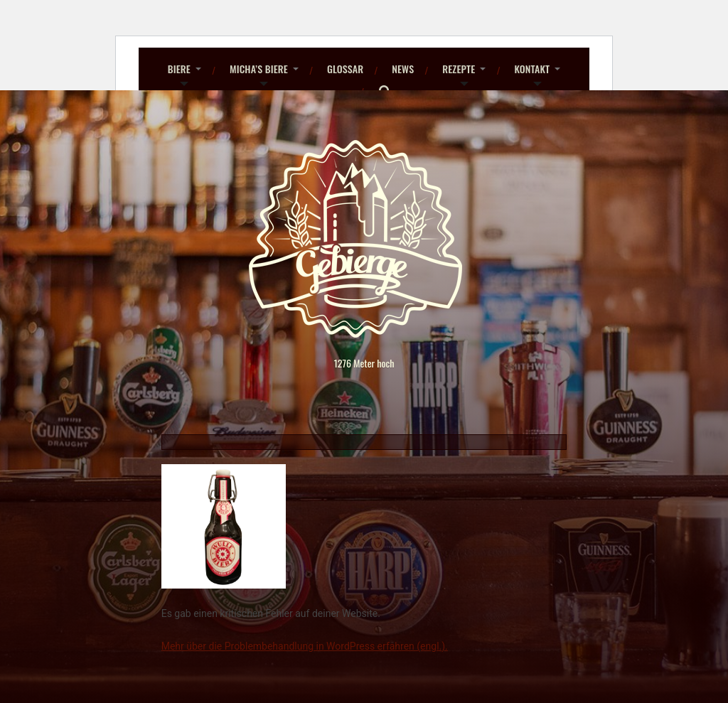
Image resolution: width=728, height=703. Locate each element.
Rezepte (459, 69)
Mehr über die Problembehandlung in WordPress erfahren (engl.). (305, 646)
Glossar (345, 69)
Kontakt (532, 69)
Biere (179, 69)
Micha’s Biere (259, 69)
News (403, 69)
